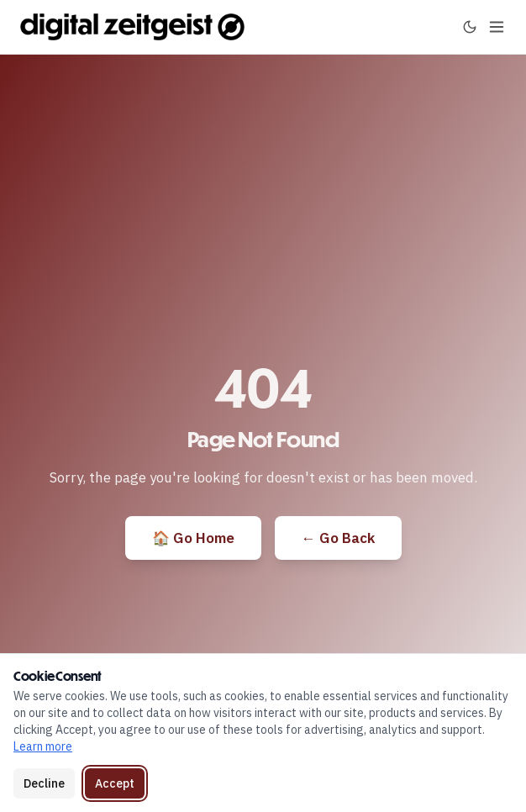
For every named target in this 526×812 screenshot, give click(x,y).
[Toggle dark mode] (470, 27)
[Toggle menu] (497, 27)
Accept (115, 783)
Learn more (43, 746)
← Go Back (338, 538)
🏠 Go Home (193, 538)
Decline (44, 783)
